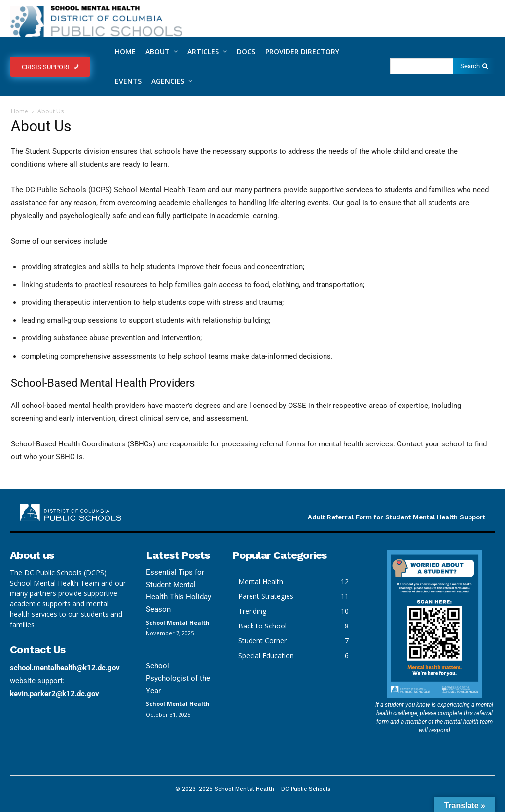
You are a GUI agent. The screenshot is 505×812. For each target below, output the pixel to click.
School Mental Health (178, 622)
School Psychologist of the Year (178, 678)
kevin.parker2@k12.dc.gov (54, 694)
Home (19, 111)
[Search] (474, 66)
